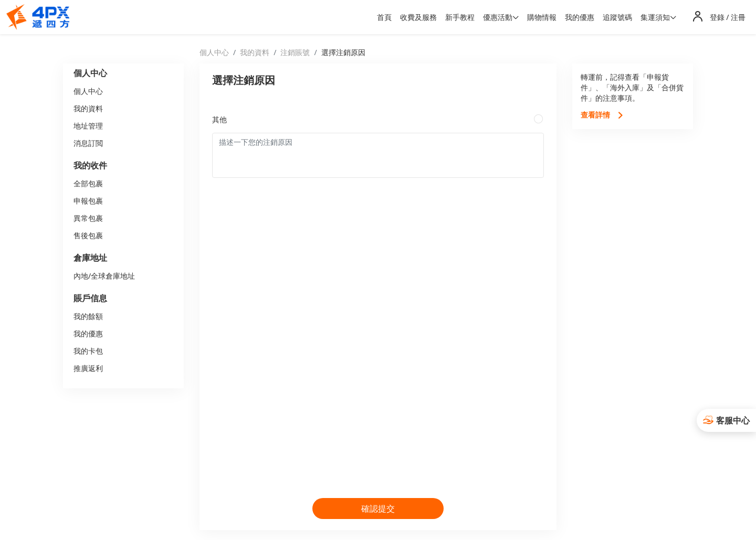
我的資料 (88, 108)
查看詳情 (602, 115)
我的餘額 (88, 316)
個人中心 (88, 91)
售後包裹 (88, 235)
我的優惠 (580, 17)
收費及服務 (418, 17)
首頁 (384, 17)
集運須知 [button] (655, 17)
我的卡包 (88, 351)
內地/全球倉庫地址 (104, 276)
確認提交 (378, 509)
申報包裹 (88, 201)
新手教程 (460, 17)
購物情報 (542, 17)
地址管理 (88, 126)
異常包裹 (88, 218)
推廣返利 (88, 368)
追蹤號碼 (617, 17)
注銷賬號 (295, 52)
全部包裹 (88, 183)
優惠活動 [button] (498, 17)
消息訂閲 (88, 143)
